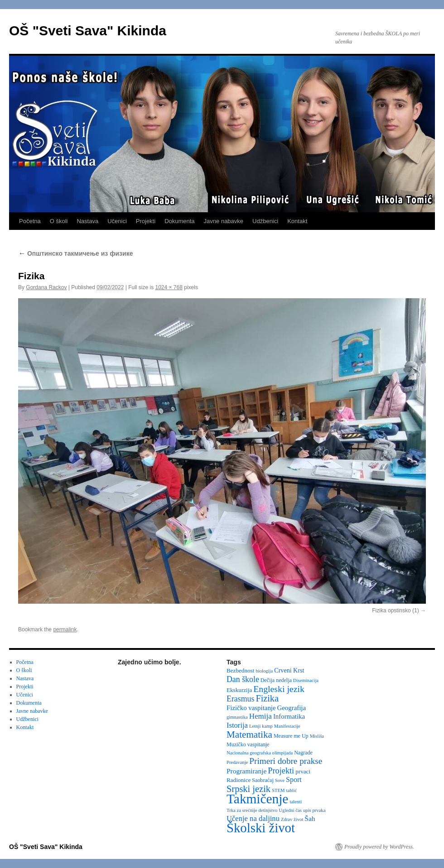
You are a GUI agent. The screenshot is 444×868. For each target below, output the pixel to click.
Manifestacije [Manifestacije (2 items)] (287, 726)
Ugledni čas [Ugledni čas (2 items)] (290, 810)
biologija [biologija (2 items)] (264, 671)
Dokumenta (179, 221)
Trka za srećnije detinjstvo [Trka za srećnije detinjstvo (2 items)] (252, 810)
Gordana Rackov (46, 287)
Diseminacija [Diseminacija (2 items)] (306, 680)
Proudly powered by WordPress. (379, 847)
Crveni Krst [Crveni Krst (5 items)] (289, 670)
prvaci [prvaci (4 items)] (303, 771)
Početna (30, 221)
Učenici (117, 221)
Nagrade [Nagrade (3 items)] (303, 753)
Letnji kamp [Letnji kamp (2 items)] (261, 726)
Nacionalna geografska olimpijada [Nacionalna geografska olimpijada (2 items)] (260, 753)
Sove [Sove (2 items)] (280, 780)
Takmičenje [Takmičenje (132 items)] (257, 799)
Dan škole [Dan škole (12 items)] (243, 679)
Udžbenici (265, 221)
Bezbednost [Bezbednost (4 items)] (240, 670)
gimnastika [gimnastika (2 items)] (237, 717)
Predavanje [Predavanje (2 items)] (237, 762)
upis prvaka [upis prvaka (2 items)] (314, 810)
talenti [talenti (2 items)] (296, 802)
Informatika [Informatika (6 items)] (289, 716)
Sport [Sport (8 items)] (294, 780)
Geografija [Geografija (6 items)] (292, 708)
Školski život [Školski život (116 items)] (261, 828)
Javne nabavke (224, 221)
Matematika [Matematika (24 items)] (249, 734)
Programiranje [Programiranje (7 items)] (246, 771)
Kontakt (297, 221)
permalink (65, 630)
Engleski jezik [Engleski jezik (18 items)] (279, 689)
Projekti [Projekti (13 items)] (281, 771)
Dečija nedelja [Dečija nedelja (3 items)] (276, 680)
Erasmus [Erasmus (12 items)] (240, 699)
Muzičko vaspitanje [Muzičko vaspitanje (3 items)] (248, 744)
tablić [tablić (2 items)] (292, 790)
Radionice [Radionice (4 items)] (239, 780)
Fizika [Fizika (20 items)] (267, 698)
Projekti (146, 221)
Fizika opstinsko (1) (395, 610)
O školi (59, 221)
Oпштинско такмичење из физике (75, 253)
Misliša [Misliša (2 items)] (317, 736)
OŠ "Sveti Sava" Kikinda (88, 31)
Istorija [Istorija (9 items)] (237, 725)
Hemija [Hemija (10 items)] (261, 716)
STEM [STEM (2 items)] (278, 790)
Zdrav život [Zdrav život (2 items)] (292, 819)
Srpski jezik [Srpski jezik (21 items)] (249, 789)
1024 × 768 (169, 287)
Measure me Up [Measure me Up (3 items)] (291, 736)
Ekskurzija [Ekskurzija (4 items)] (239, 690)
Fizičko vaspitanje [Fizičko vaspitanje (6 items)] (251, 708)
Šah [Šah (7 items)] (310, 818)
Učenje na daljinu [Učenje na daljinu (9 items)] (253, 818)
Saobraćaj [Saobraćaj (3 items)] (263, 780)
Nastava (87, 221)
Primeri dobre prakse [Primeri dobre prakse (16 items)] (286, 761)
